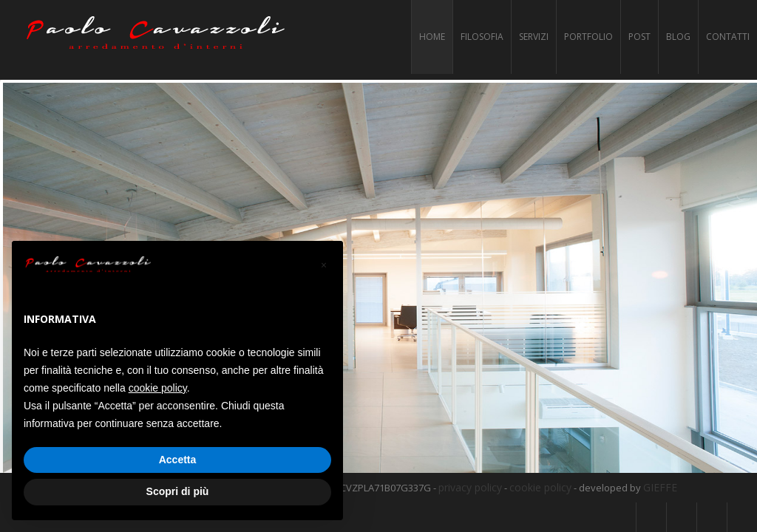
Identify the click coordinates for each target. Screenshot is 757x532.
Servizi (534, 37)
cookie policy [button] (158, 388)
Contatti (728, 37)
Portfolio (588, 37)
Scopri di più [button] (178, 491)
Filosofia (482, 37)
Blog (678, 37)
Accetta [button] (178, 460)
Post (639, 37)
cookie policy (540, 487)
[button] (324, 265)
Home (432, 37)
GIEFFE (660, 487)
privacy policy (470, 487)
